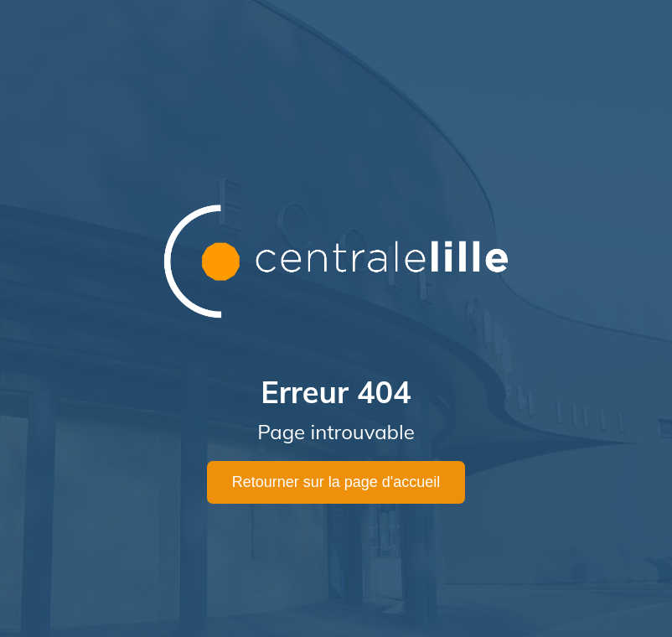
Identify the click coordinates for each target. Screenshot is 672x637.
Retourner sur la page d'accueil (336, 482)
